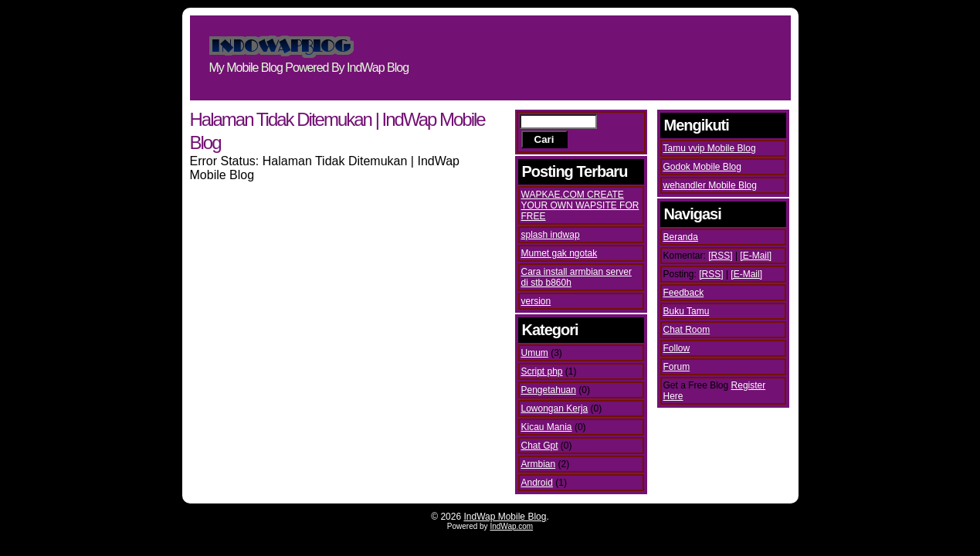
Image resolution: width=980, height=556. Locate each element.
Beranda (681, 237)
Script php (542, 371)
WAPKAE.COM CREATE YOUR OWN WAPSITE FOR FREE (580, 205)
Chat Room (687, 330)
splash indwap (551, 235)
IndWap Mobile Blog (505, 517)
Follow (677, 348)
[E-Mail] (756, 256)
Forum (677, 367)
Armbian (539, 464)
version (536, 301)
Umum (535, 353)
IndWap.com (511, 526)
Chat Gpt (540, 446)
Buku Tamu (687, 311)
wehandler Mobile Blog (710, 185)
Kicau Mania (547, 427)
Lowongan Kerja (555, 409)
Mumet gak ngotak (560, 253)
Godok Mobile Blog (702, 167)
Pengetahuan (549, 390)
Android (537, 483)
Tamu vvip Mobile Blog (710, 148)
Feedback (684, 293)
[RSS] (720, 256)
